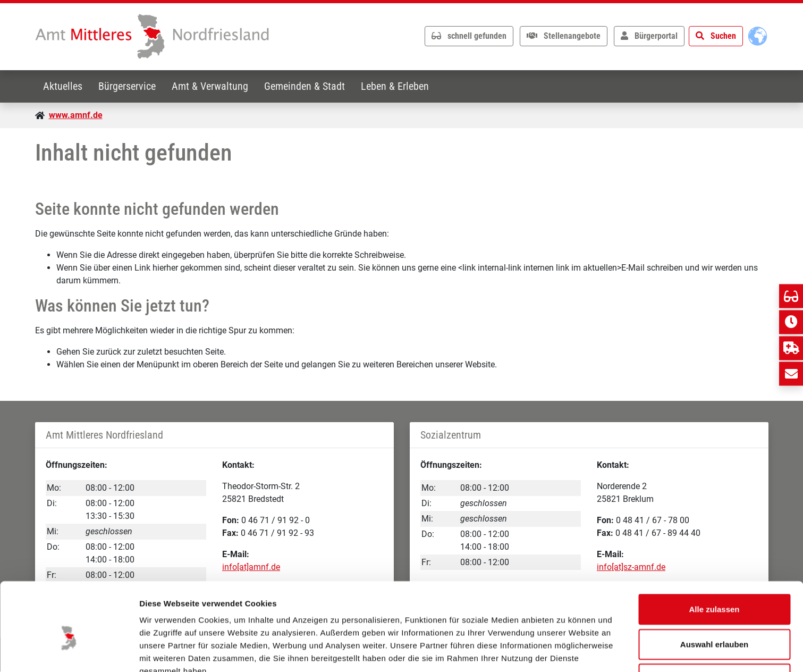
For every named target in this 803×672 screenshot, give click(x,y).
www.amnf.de (76, 115)
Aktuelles (63, 86)
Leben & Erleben (400, 86)
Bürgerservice (129, 86)
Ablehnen (714, 624)
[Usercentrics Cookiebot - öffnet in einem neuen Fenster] (69, 651)
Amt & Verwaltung (213, 86)
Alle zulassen (714, 555)
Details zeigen (565, 651)
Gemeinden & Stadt (308, 86)
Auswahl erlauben (714, 590)
